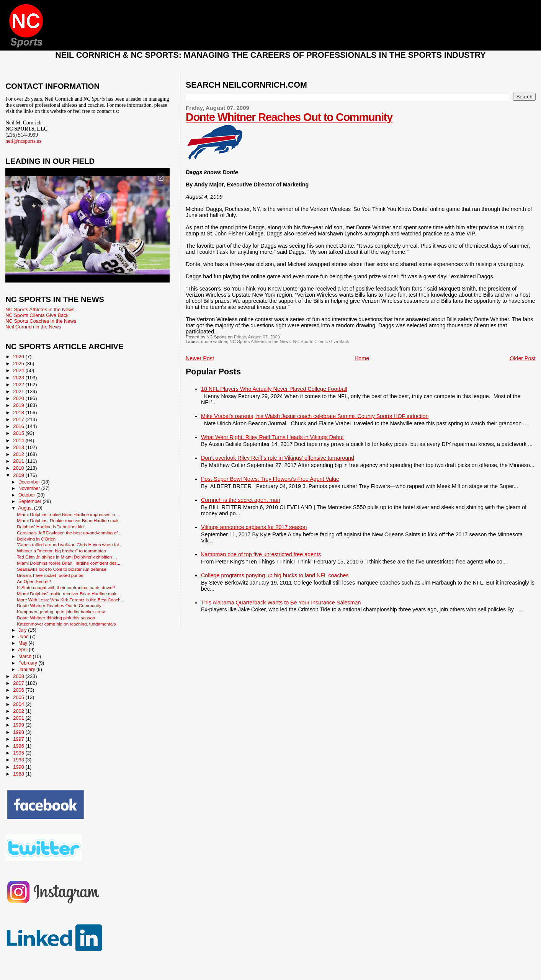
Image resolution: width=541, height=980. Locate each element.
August (26, 508)
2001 (19, 718)
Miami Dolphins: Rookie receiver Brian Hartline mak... (69, 520)
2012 (19, 454)
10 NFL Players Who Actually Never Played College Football (274, 389)
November (30, 488)
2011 (19, 461)
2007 (19, 683)
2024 (19, 370)
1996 (19, 746)
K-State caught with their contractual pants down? (66, 587)
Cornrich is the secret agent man (241, 500)
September (30, 501)
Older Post (523, 358)
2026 (19, 357)
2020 (19, 398)
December (30, 482)
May (24, 643)
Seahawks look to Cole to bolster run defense (62, 569)
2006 (19, 690)
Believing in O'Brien (36, 539)
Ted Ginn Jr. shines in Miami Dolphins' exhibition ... (67, 557)
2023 (19, 378)
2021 (19, 391)
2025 (19, 363)
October (27, 495)
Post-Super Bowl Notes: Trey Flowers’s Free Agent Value (270, 479)
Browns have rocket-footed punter (50, 575)
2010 (19, 468)
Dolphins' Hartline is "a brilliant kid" (51, 527)
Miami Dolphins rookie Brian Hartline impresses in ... (68, 514)
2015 (19, 433)
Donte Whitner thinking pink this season (56, 618)
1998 (19, 732)
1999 (19, 725)
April (23, 650)
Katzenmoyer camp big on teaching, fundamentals (66, 624)
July (23, 630)
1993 (19, 760)
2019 (19, 405)
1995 (19, 753)
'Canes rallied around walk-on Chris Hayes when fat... (70, 545)
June (24, 637)
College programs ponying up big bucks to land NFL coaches (275, 575)
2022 (19, 385)
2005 (19, 697)
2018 (19, 412)
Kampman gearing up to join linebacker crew (61, 612)
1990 (19, 767)
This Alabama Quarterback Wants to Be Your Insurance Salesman (281, 603)
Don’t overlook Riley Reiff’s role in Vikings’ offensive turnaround (278, 458)
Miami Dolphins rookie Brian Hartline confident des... (69, 563)
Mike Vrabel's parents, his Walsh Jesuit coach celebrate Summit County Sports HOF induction (315, 416)
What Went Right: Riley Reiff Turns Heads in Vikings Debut (272, 437)
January (27, 670)
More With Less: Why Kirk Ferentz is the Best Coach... (70, 600)
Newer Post (200, 358)
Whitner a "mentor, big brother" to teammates (61, 551)
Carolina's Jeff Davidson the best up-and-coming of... (69, 533)
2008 (19, 676)
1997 (19, 739)
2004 (19, 704)
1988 (19, 774)
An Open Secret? (34, 581)
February (28, 663)
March (25, 657)
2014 (19, 440)
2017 (19, 419)
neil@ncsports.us (23, 141)
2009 (19, 475)
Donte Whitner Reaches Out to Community (289, 117)
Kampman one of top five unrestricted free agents (261, 554)
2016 (19, 426)
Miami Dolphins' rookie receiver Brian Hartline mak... (69, 594)
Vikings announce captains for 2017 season (254, 527)
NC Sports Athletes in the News (260, 341)
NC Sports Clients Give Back (321, 341)
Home (362, 358)
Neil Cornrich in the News (33, 327)
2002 (19, 711)
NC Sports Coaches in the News (41, 321)
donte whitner (214, 341)
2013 (19, 447)
